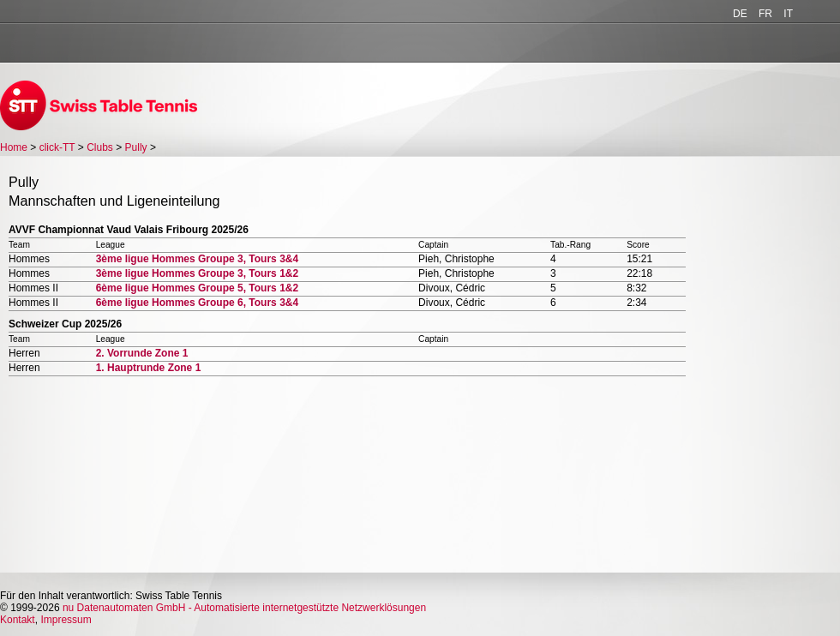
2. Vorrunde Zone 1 (142, 353)
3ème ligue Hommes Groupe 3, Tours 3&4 (198, 259)
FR (765, 14)
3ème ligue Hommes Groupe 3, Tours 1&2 (198, 273)
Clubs (100, 147)
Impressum (66, 620)
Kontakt (18, 620)
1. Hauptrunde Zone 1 (149, 368)
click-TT (57, 147)
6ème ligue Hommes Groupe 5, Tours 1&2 (198, 288)
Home (14, 147)
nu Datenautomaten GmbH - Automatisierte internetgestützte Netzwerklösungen (244, 608)
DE (740, 14)
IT (788, 14)
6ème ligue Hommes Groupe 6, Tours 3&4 (198, 303)
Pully (136, 147)
